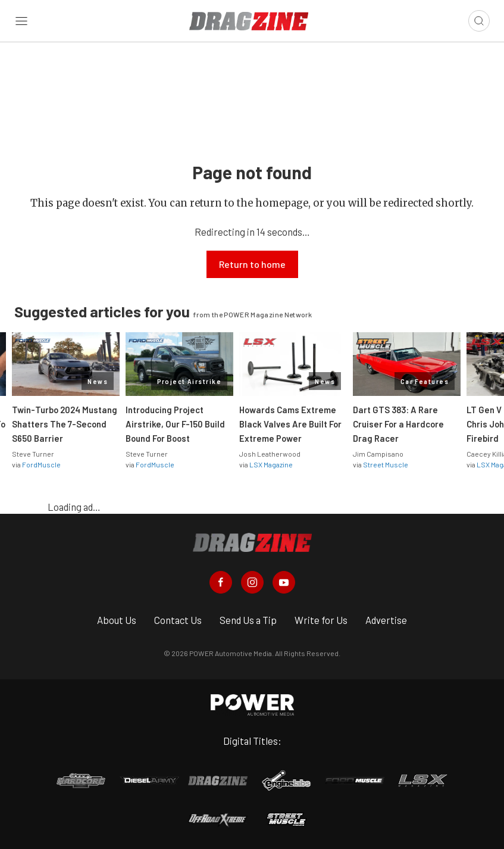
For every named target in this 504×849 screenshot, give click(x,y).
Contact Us (178, 620)
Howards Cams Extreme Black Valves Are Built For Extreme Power (290, 424)
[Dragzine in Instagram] (252, 582)
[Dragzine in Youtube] (284, 582)
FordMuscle (41, 464)
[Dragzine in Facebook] (221, 582)
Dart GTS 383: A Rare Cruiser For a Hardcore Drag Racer (398, 424)
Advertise (386, 620)
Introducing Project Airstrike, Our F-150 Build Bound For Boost (175, 424)
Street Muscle (386, 464)
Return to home (252, 264)
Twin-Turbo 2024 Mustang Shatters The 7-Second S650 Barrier (65, 424)
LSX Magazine (271, 464)
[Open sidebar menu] (21, 21)
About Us (117, 620)
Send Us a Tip (248, 620)
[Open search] (479, 21)
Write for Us (321, 620)
